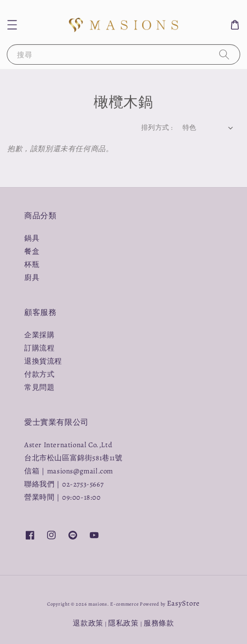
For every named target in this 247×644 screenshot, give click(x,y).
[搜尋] (224, 54)
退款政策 (88, 623)
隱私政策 (123, 623)
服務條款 (159, 623)
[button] (12, 25)
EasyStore (183, 603)
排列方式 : (157, 128)
